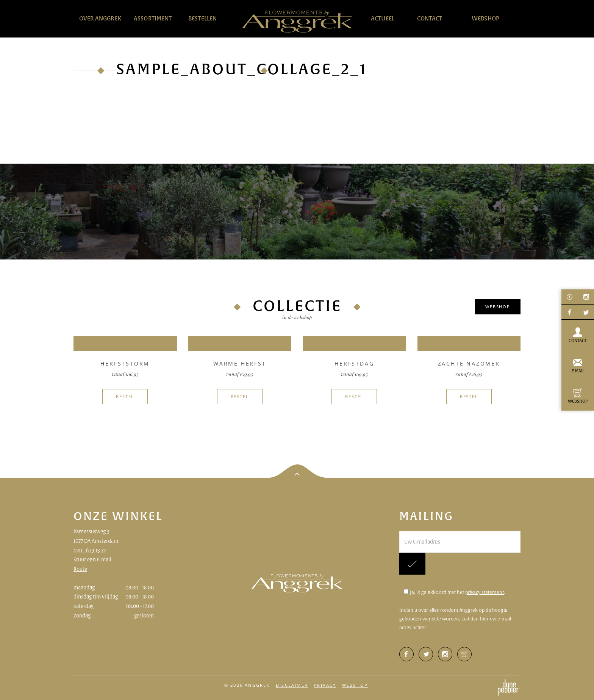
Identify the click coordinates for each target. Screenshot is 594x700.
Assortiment (153, 18)
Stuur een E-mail (92, 559)
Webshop (485, 18)
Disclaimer (292, 685)
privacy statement (485, 592)
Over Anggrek (100, 18)
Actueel (383, 18)
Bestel (125, 396)
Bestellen (202, 18)
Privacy (325, 685)
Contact (430, 18)
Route (80, 569)
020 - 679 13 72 (90, 550)
